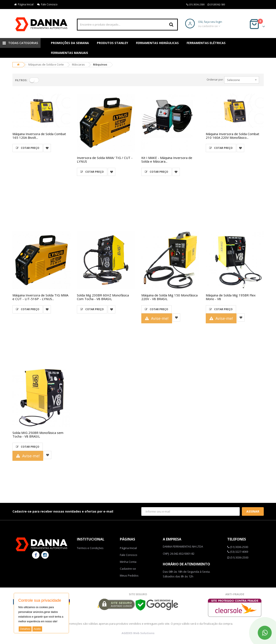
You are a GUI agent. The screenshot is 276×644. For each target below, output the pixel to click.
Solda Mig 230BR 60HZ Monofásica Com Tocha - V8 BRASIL (103, 297)
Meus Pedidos (129, 575)
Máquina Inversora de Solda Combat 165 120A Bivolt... (39, 136)
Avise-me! (157, 318)
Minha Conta (128, 562)
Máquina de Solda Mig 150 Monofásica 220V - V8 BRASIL (169, 297)
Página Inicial (24, 4)
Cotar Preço (28, 148)
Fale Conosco (47, 4)
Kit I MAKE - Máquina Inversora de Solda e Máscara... (167, 159)
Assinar (253, 511)
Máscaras (78, 64)
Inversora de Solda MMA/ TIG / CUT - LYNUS (105, 159)
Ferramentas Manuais (69, 53)
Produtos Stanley (112, 43)
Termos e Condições (90, 548)
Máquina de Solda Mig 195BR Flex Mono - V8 (231, 297)
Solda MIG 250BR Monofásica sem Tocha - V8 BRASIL (38, 434)
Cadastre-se (128, 569)
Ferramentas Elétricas (206, 43)
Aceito (37, 629)
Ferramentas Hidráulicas (157, 43)
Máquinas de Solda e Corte (46, 64)
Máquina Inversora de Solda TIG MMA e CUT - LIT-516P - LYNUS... (40, 297)
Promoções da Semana (70, 43)
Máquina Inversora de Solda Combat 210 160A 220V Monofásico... (233, 136)
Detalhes (25, 629)
